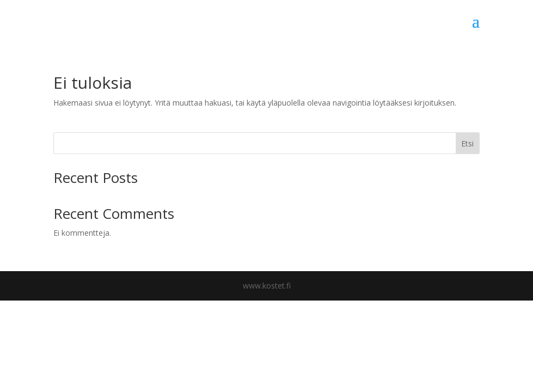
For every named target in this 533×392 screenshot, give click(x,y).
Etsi (467, 143)
